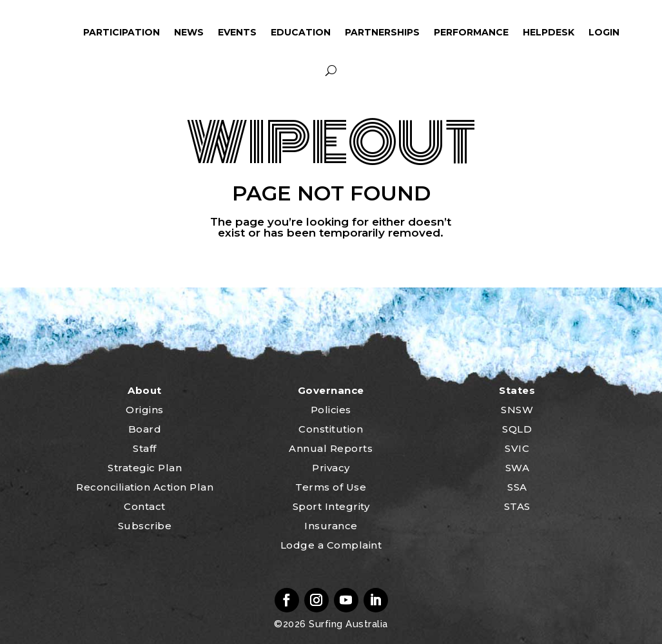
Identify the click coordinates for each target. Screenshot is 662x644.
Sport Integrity (331, 506)
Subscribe (145, 526)
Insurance (331, 526)
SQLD (517, 429)
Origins (145, 410)
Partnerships (382, 32)
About (145, 390)
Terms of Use (331, 487)
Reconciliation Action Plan (145, 487)
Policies (331, 410)
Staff (145, 448)
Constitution (331, 429)
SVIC (517, 448)
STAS (517, 506)
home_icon (19, 32)
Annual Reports (331, 448)
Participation (122, 32)
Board (145, 429)
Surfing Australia (347, 624)
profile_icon (645, 32)
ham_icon (58, 32)
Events (237, 32)
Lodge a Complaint (331, 545)
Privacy (331, 468)
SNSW (517, 410)
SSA (517, 487)
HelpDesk (549, 32)
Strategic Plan (145, 468)
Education (301, 32)
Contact (145, 506)
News (189, 32)
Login (604, 32)
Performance (471, 32)
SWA (518, 468)
